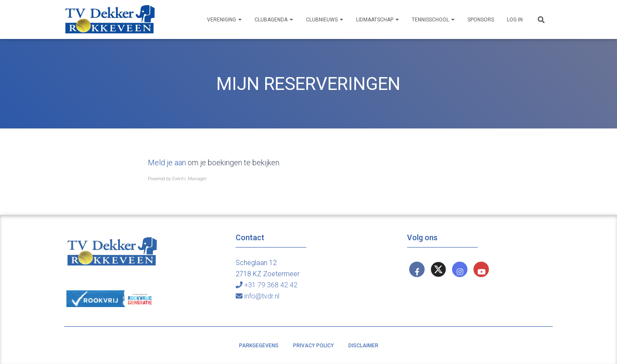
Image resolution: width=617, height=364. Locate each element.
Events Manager (189, 179)
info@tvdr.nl (258, 296)
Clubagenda (274, 20)
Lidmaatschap (377, 20)
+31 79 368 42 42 (267, 285)
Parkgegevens (259, 346)
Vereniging (224, 20)
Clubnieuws (325, 20)
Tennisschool (433, 20)
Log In (515, 20)
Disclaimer (363, 346)
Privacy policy (313, 346)
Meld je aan (167, 163)
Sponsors (481, 20)
